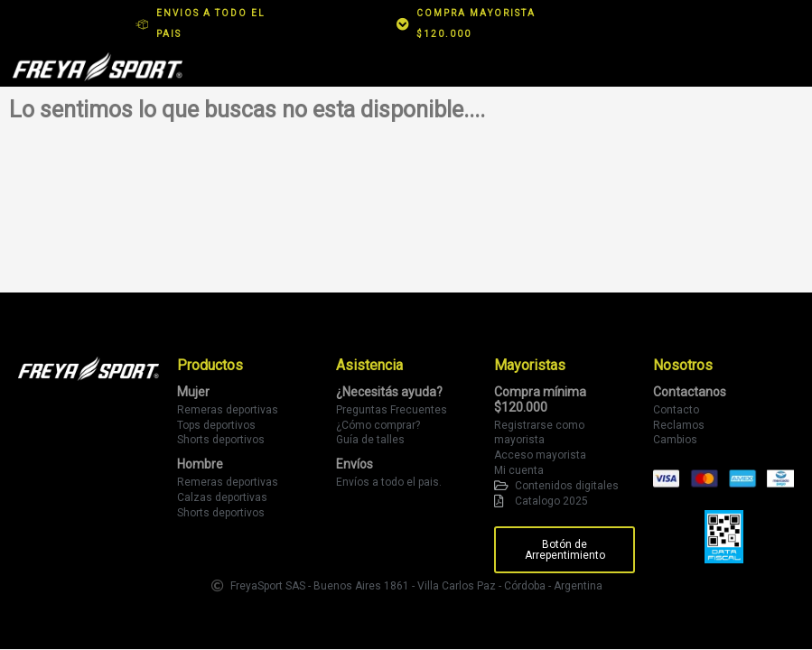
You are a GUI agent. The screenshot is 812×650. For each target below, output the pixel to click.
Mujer (193, 392)
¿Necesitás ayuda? (389, 392)
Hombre (200, 464)
